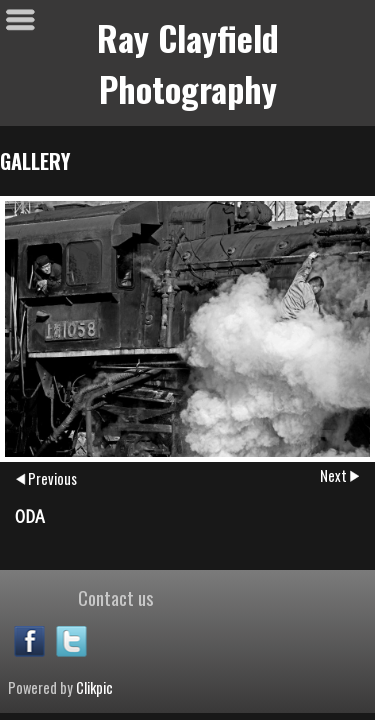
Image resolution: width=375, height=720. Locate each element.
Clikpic (94, 687)
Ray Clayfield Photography (188, 63)
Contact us (116, 597)
